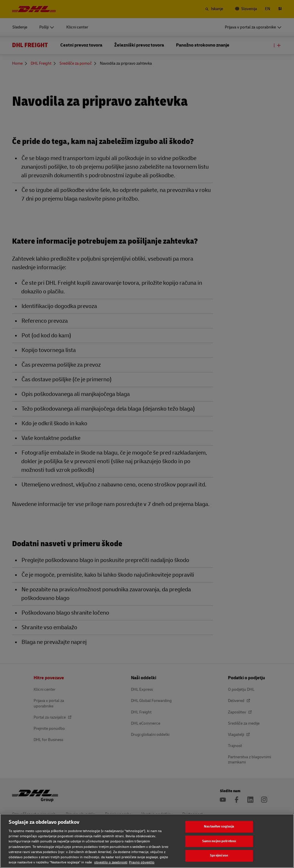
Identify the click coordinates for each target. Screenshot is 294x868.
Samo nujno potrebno (219, 841)
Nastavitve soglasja (219, 826)
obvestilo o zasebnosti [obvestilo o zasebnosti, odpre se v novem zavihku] (111, 862)
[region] (147, 841)
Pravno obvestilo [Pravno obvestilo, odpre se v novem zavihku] (142, 862)
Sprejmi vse (219, 856)
